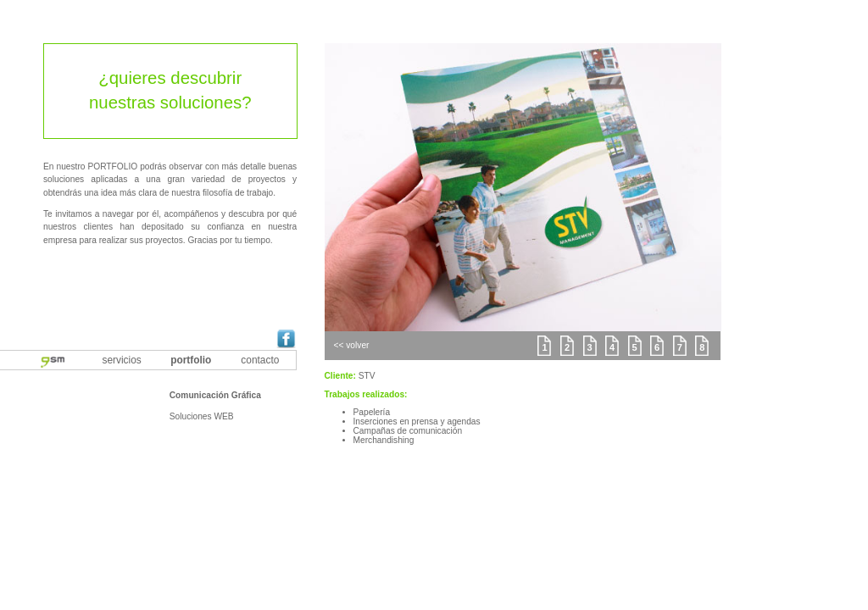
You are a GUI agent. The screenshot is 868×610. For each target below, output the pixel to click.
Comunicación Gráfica (215, 395)
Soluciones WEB (202, 416)
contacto (260, 360)
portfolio (191, 360)
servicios (122, 360)
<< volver (352, 345)
